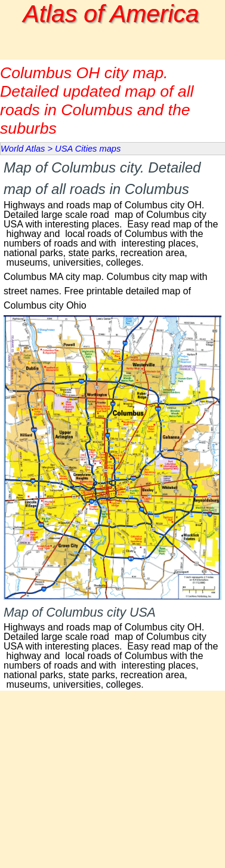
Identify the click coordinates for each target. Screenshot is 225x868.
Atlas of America (111, 14)
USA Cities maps (88, 149)
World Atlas (23, 149)
